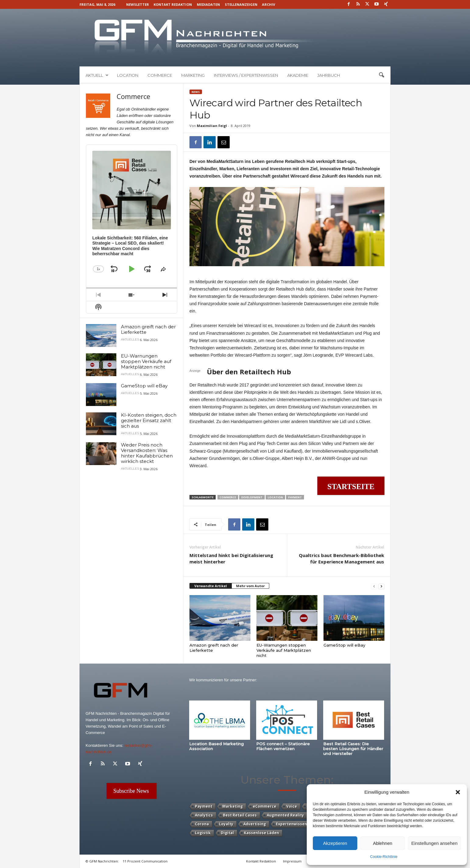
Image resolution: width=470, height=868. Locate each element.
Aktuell (97, 75)
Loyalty (226, 824)
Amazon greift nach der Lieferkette (148, 329)
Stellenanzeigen (241, 4)
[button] (458, 792)
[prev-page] (374, 586)
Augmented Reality (285, 815)
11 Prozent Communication (145, 861)
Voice (292, 806)
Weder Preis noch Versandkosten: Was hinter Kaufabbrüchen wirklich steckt (147, 453)
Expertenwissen (292, 824)
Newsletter (138, 4)
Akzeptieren (335, 843)
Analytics (204, 815)
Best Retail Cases (240, 815)
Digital (227, 833)
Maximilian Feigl (212, 126)
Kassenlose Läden (262, 833)
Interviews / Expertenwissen (246, 75)
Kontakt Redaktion (173, 4)
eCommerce (265, 806)
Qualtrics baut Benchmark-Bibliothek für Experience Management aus (341, 558)
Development (252, 497)
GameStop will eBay (344, 645)
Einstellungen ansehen (434, 843)
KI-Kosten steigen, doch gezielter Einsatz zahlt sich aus (149, 420)
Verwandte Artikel (211, 586)
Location (128, 75)
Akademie (298, 75)
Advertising (255, 824)
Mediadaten (208, 4)
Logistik (203, 833)
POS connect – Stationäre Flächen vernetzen (283, 746)
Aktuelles (130, 340)
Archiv (269, 4)
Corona (202, 824)
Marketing (193, 75)
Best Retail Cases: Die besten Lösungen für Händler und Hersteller (353, 749)
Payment (295, 497)
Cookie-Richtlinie (384, 857)
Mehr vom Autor (250, 586)
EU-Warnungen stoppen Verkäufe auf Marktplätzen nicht (284, 650)
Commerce (160, 75)
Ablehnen (382, 843)
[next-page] (381, 586)
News (196, 92)
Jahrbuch (329, 75)
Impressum (292, 861)
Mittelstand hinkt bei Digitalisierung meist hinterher (231, 558)
